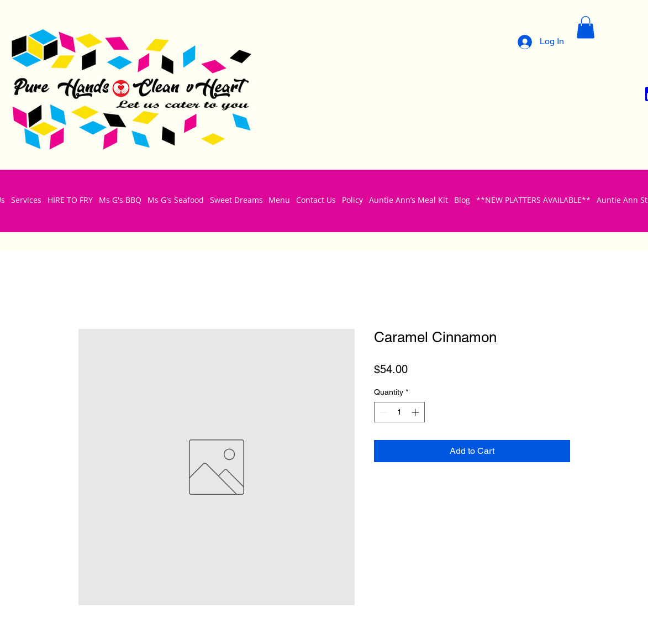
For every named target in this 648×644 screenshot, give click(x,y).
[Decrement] (383, 412)
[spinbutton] (399, 412)
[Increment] (416, 412)
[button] (586, 27)
